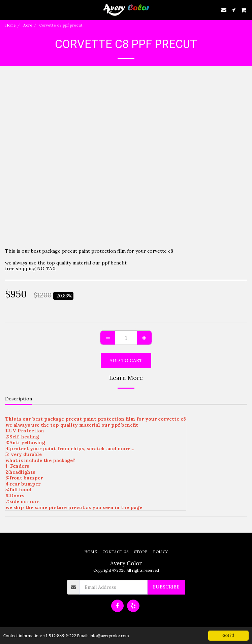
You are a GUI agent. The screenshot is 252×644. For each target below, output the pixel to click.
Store (27, 25)
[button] (7, 10)
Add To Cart (126, 360)
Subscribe (166, 587)
